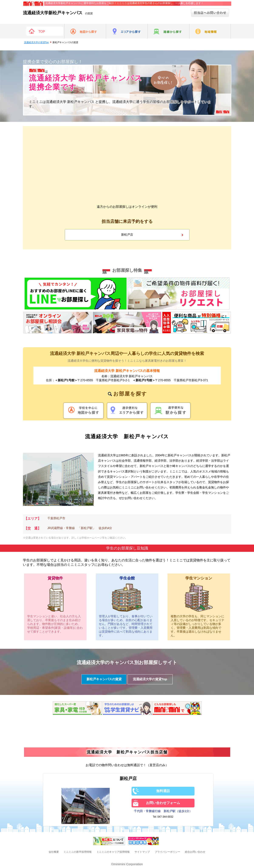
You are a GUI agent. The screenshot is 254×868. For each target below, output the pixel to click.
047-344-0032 (165, 817)
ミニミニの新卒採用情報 (78, 852)
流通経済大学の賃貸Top (36, 42)
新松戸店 (127, 235)
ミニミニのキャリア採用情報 (113, 852)
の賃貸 (58, 13)
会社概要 (54, 852)
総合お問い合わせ (195, 852)
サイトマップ (142, 852)
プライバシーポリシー (167, 852)
